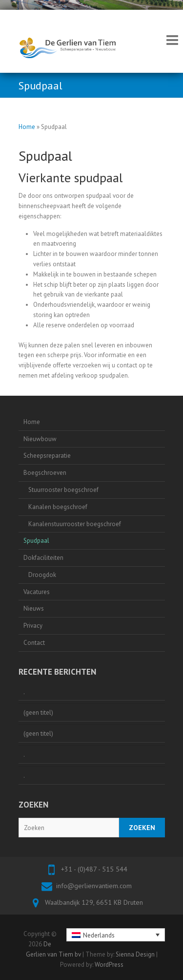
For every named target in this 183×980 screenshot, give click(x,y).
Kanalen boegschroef (58, 507)
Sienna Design (135, 954)
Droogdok (42, 575)
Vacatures (37, 592)
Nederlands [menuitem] (99, 935)
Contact (34, 643)
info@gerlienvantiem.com (94, 886)
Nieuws (34, 608)
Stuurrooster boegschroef (63, 490)
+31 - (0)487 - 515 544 (94, 869)
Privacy (33, 626)
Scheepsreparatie (47, 456)
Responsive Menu (172, 40)
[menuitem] (116, 935)
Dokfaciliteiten (43, 558)
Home (27, 127)
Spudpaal (36, 541)
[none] (116, 935)
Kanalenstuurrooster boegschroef (75, 524)
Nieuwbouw (40, 439)
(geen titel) (38, 713)
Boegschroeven (45, 473)
